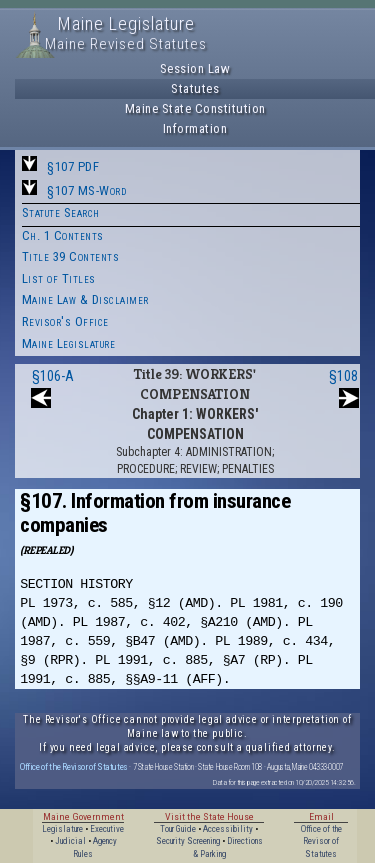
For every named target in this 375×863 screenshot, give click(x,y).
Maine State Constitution (195, 108)
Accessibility (228, 829)
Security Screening (188, 841)
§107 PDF (73, 166)
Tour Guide (178, 829)
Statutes (195, 88)
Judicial (70, 841)
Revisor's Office (65, 321)
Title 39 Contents (71, 256)
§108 (343, 376)
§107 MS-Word (86, 190)
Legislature (62, 829)
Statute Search (61, 212)
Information (195, 128)
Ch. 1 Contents (63, 235)
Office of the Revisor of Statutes (74, 766)
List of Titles (59, 278)
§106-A (53, 376)
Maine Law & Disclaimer (85, 299)
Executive (107, 829)
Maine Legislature (69, 343)
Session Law (195, 68)
